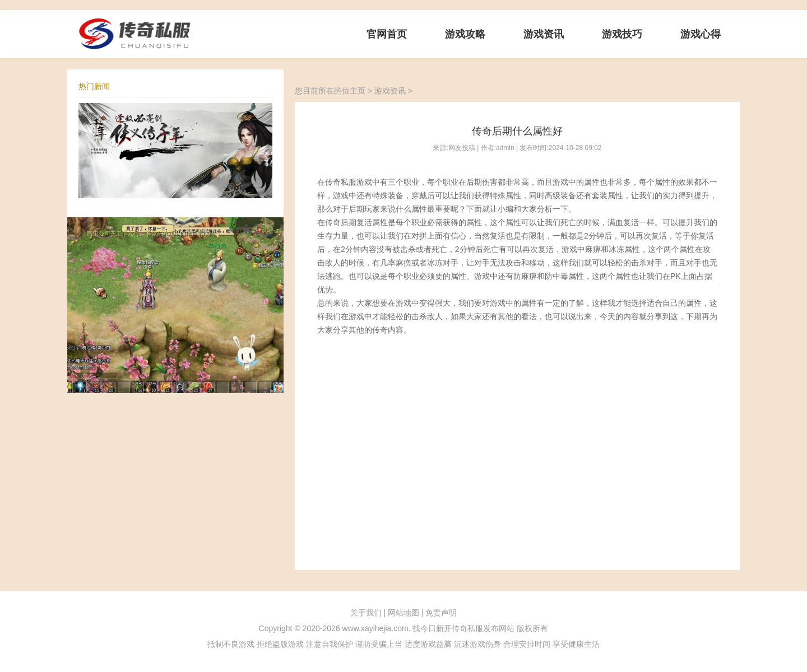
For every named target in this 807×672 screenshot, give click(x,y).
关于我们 (366, 613)
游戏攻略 (465, 34)
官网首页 (387, 34)
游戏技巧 (622, 34)
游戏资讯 (544, 34)
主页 (358, 91)
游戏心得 (701, 34)
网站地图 (403, 613)
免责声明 (441, 613)
